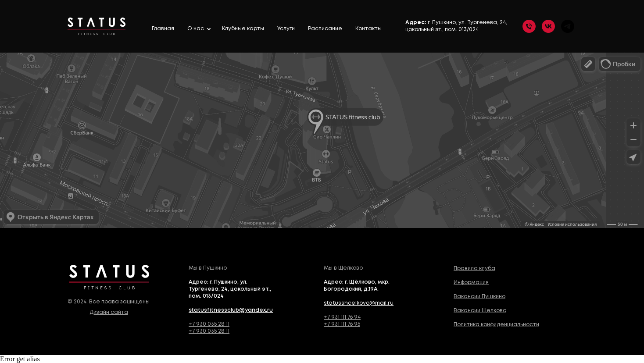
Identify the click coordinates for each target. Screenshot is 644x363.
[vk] (548, 26)
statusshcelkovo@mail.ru (359, 303)
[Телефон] (529, 26)
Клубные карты (243, 29)
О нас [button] (196, 29)
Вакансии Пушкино (479, 297)
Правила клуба (474, 269)
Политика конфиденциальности (496, 325)
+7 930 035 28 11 (209, 324)
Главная (163, 29)
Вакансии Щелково (480, 311)
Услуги (286, 29)
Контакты (369, 29)
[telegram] (568, 26)
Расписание (325, 29)
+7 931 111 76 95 (342, 324)
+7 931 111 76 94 (342, 317)
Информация (471, 283)
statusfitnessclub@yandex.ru (231, 310)
